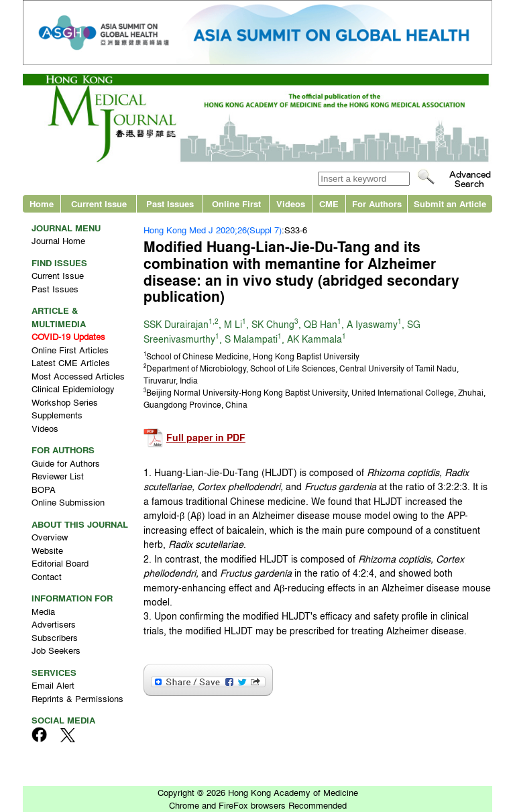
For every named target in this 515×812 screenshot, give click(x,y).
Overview (50, 537)
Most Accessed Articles (78, 376)
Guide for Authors (66, 463)
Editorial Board (60, 563)
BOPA (44, 489)
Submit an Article (450, 204)
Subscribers (55, 637)
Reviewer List (58, 476)
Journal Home (58, 240)
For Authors (377, 204)
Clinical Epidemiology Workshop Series (73, 395)
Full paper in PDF (206, 438)
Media (43, 611)
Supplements (57, 415)
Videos (291, 204)
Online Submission (68, 502)
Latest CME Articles (71, 362)
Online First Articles (70, 350)
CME (329, 204)
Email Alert (53, 685)
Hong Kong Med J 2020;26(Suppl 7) (213, 230)
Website (47, 550)
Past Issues (170, 204)
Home (42, 204)
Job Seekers (56, 650)
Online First (236, 204)
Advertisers (54, 624)
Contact (47, 576)
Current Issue (99, 204)
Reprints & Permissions (77, 698)
